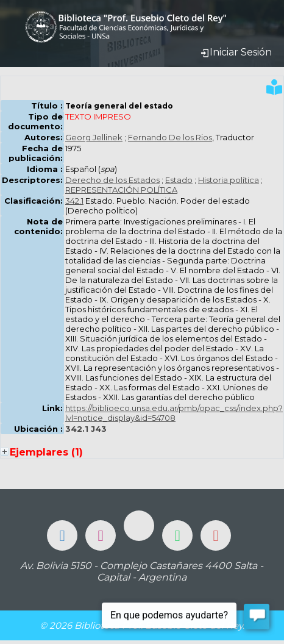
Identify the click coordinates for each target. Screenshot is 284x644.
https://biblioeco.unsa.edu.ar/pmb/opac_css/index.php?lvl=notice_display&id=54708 (174, 413)
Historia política (229, 180)
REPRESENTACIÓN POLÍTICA (121, 190)
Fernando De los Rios (170, 137)
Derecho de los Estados (112, 180)
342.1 (74, 201)
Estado (179, 180)
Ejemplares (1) (46, 452)
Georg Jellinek (94, 137)
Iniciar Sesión (236, 52)
